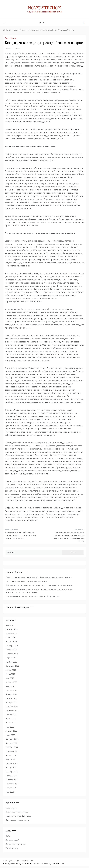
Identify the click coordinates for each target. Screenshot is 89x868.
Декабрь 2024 (12, 646)
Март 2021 (10, 759)
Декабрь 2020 (12, 772)
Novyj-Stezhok (44, 8)
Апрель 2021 (11, 755)
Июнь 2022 (10, 723)
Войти (8, 836)
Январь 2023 (11, 694)
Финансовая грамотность (17, 820)
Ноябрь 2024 (11, 650)
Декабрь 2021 (12, 747)
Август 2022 (11, 715)
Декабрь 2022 (12, 698)
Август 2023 (11, 670)
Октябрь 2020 (12, 780)
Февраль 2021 (12, 763)
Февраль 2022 (12, 739)
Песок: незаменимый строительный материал (27, 581)
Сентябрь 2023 (12, 666)
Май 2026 (10, 625)
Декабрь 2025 (12, 629)
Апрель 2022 (11, 731)
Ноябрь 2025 (11, 633)
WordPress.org (12, 848)
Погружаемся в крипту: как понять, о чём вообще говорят (32, 596)
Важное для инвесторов (17, 812)
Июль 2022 (10, 719)
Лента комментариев (15, 844)
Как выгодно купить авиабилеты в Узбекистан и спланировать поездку (38, 577)
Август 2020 (11, 788)
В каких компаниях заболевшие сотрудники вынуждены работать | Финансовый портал (21, 535)
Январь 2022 (11, 743)
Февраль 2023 (12, 690)
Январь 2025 (11, 642)
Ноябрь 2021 (11, 751)
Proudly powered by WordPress (17, 864)
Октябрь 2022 (12, 707)
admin (18, 49)
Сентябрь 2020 (12, 784)
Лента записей (12, 840)
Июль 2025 (10, 638)
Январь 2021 (11, 768)
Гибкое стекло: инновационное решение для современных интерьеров (39, 585)
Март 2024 (10, 658)
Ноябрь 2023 (11, 662)
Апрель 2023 (11, 682)
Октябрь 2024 (12, 654)
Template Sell (58, 864)
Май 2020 (10, 792)
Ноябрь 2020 (11, 776)
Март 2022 (10, 735)
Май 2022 (10, 727)
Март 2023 (10, 686)
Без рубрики (10, 38)
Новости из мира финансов (18, 816)
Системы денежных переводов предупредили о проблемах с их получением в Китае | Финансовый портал (68, 537)
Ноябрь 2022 (11, 703)
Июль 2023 (10, 674)
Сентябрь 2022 (12, 711)
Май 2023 (10, 678)
